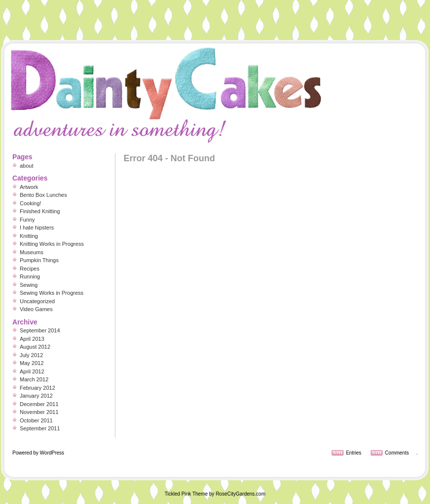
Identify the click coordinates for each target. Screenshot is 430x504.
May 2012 (32, 363)
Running (30, 276)
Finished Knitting (40, 211)
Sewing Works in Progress (52, 293)
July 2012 (31, 355)
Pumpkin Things (39, 260)
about (27, 166)
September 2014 (40, 330)
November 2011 (39, 412)
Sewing (29, 285)
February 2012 (38, 388)
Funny (27, 220)
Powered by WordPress (38, 453)
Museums (32, 252)
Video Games (36, 309)
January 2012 (36, 396)
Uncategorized (37, 301)
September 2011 (40, 428)
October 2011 (36, 420)
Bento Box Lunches (43, 195)
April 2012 (32, 371)
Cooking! (30, 203)
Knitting (29, 236)
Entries (354, 453)
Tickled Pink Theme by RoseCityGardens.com (215, 494)
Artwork (29, 187)
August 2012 (35, 347)
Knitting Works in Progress (52, 244)
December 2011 (39, 404)
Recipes (30, 269)
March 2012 (34, 379)
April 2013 (32, 339)
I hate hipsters (37, 228)
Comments (397, 453)
